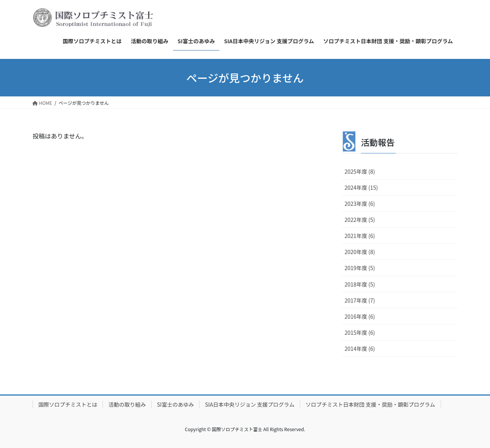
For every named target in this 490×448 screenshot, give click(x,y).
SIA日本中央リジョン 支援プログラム (250, 404)
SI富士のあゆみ (175, 404)
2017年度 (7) (360, 300)
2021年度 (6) (360, 236)
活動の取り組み (127, 404)
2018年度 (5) (360, 284)
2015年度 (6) (360, 332)
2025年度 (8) (360, 171)
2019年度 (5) (360, 268)
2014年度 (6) (360, 349)
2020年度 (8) (360, 252)
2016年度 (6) (360, 316)
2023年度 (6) (360, 204)
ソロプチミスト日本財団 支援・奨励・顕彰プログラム (370, 404)
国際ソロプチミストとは (68, 404)
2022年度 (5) (360, 220)
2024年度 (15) (361, 187)
